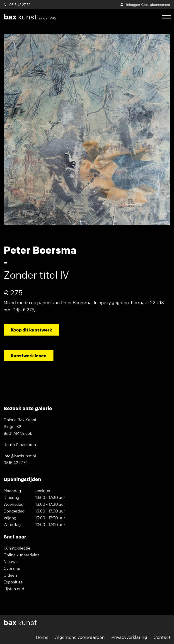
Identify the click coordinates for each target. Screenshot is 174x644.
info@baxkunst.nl (20, 456)
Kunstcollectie (17, 548)
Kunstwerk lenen (29, 356)
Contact (162, 637)
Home (42, 637)
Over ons (12, 568)
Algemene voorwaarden (80, 637)
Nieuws (11, 562)
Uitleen (10, 575)
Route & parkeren (20, 444)
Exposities (13, 582)
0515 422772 (16, 463)
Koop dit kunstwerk (31, 330)
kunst (30, 17)
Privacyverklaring (129, 637)
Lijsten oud (14, 589)
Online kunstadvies (21, 555)
